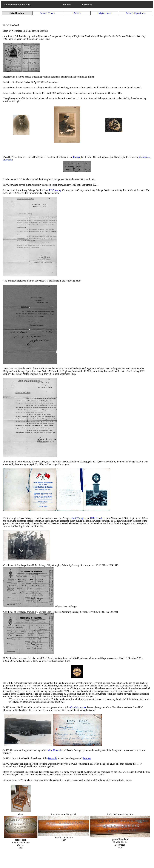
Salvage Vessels (48, 13)
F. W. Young (55, 190)
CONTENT (86, 5)
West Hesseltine (55, 750)
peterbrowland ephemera (31, 5)
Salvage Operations (136, 13)
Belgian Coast (104, 13)
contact (70, 5)
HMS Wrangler (78, 518)
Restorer (87, 758)
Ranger (77, 157)
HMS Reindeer (97, 518)
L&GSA (77, 13)
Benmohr (53, 758)
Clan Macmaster (78, 707)
